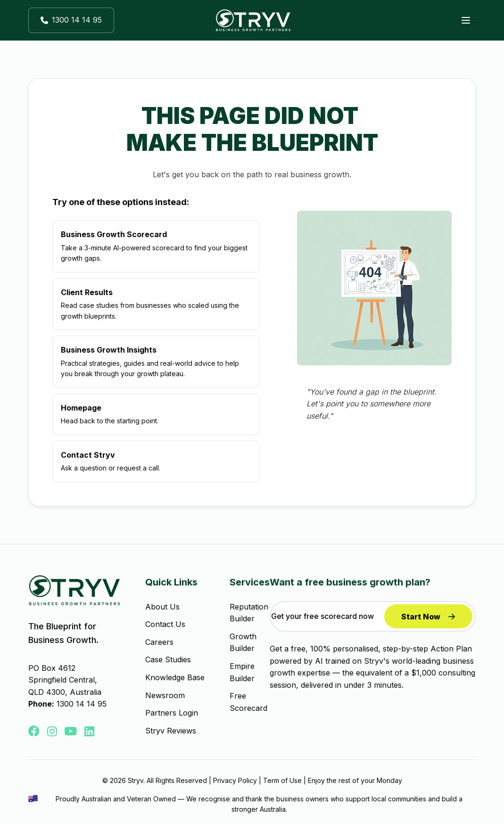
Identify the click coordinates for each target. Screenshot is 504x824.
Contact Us (165, 624)
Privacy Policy (235, 780)
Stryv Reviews (171, 731)
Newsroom (165, 695)
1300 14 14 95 (82, 704)
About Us (162, 607)
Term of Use (282, 780)
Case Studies (168, 659)
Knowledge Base (175, 677)
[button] (71, 20)
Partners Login (172, 713)
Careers (159, 642)
